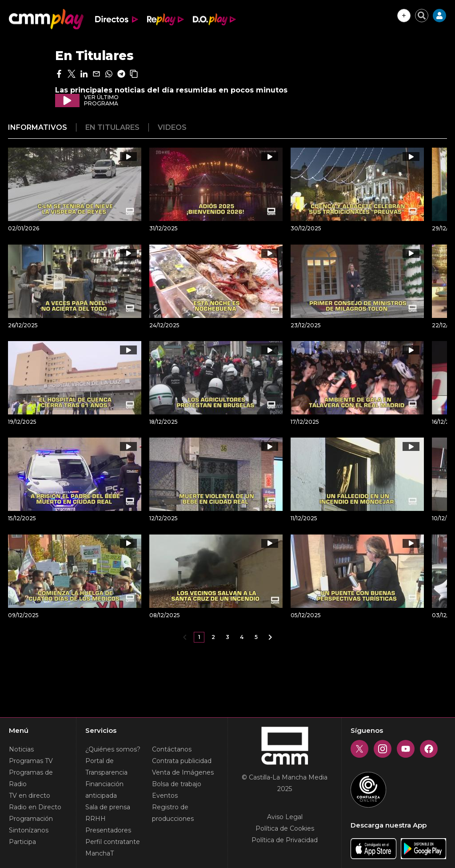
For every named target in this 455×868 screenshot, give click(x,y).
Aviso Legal (285, 817)
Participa (22, 842)
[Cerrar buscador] (422, 16)
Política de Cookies (285, 828)
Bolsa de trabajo (177, 784)
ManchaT (100, 853)
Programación (31, 819)
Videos (172, 127)
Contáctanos (172, 749)
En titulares (112, 127)
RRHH (96, 819)
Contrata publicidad (182, 761)
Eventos (165, 796)
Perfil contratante (113, 842)
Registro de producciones (173, 813)
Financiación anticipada (104, 790)
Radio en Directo (35, 807)
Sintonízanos (29, 830)
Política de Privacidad (285, 840)
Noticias (21, 749)
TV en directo (30, 796)
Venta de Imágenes (183, 772)
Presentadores (108, 830)
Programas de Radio (31, 778)
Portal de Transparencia (106, 767)
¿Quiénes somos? (113, 749)
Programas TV (31, 761)
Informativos (38, 127)
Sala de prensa (108, 807)
